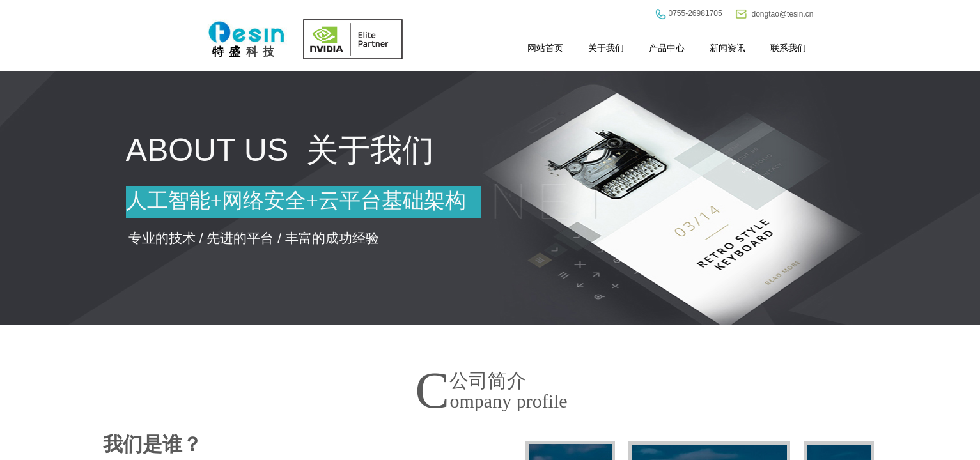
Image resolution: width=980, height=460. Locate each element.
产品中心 (667, 48)
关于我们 (606, 48)
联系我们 (788, 48)
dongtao (766, 14)
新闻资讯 (727, 48)
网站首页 (545, 48)
